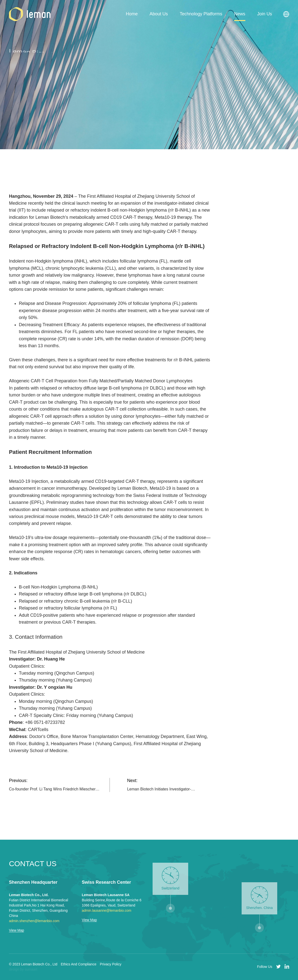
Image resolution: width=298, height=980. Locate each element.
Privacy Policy (111, 964)
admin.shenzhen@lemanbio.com (34, 921)
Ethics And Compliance (79, 964)
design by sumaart (23, 969)
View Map (16, 930)
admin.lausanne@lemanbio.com (107, 910)
